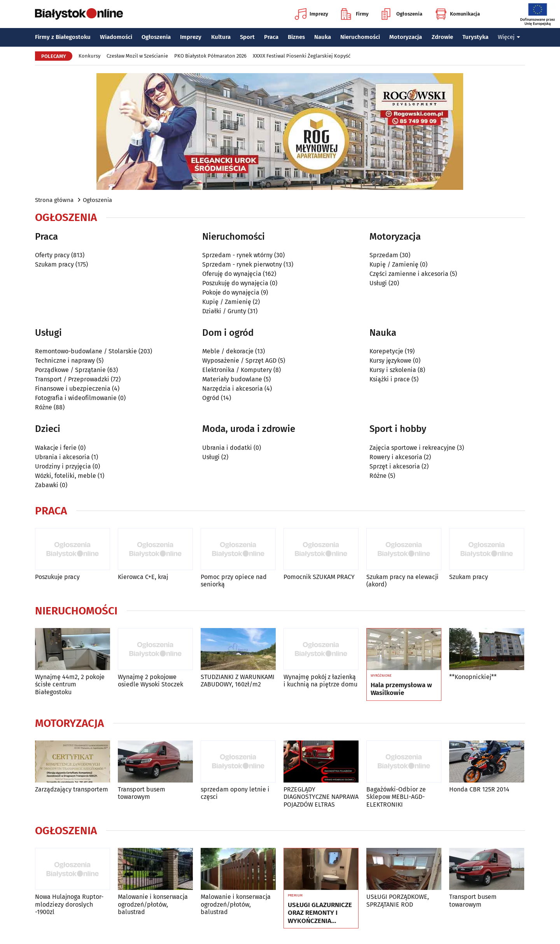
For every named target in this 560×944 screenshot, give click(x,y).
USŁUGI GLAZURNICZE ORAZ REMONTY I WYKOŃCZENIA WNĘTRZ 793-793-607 (320, 913)
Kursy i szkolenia (393, 370)
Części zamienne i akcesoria (409, 274)
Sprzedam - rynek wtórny (237, 255)
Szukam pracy (54, 264)
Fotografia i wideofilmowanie (76, 398)
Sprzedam (384, 255)
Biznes (296, 37)
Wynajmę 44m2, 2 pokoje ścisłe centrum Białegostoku (70, 684)
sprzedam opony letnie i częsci (235, 793)
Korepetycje (386, 351)
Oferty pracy (52, 255)
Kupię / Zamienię (227, 302)
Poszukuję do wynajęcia (235, 283)
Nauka (323, 37)
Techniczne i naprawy (65, 361)
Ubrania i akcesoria (62, 457)
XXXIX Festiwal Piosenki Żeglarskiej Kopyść (302, 56)
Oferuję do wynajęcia (232, 274)
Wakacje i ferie (56, 448)
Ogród (211, 398)
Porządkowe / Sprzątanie (70, 370)
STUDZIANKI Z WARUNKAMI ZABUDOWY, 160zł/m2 (238, 681)
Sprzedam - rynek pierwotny (242, 264)
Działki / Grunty (224, 311)
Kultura (221, 37)
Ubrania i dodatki (227, 448)
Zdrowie (442, 37)
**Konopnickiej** (473, 677)
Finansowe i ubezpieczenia (73, 389)
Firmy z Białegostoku (63, 37)
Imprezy (311, 14)
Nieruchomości (360, 37)
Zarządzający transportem (72, 789)
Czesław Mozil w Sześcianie (137, 56)
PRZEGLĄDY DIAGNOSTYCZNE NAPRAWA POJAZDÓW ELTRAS (321, 797)
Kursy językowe (390, 361)
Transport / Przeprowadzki (72, 379)
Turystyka (475, 37)
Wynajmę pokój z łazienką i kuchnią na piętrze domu (320, 681)
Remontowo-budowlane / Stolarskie (86, 351)
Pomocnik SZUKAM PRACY (319, 577)
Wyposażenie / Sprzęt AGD (239, 361)
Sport (247, 37)
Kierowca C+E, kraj (143, 577)
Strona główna (54, 200)
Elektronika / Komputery (237, 370)
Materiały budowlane (232, 379)
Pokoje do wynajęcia (231, 292)
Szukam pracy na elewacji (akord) (402, 581)
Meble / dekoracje (228, 351)
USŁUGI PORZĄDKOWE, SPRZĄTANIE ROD (398, 900)
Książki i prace (390, 379)
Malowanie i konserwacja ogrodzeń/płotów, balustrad (153, 904)
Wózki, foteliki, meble (66, 476)
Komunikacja (458, 14)
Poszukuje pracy (57, 577)
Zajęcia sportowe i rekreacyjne (412, 448)
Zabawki (47, 485)
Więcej (509, 37)
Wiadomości (116, 37)
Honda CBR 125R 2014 (479, 789)
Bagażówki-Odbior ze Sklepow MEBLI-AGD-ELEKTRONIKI (396, 797)
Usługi (378, 283)
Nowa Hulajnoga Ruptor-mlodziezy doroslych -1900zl (69, 904)
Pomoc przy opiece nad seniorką (234, 581)
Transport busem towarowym (142, 793)
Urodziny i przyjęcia (63, 466)
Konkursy (89, 56)
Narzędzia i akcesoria (233, 389)
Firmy (355, 14)
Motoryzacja (406, 37)
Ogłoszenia (402, 14)
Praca (271, 37)
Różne (44, 407)
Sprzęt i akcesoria (395, 466)
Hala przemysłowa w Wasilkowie (401, 689)
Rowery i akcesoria (396, 457)
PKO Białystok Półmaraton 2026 (210, 56)
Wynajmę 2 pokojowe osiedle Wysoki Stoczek (150, 681)
